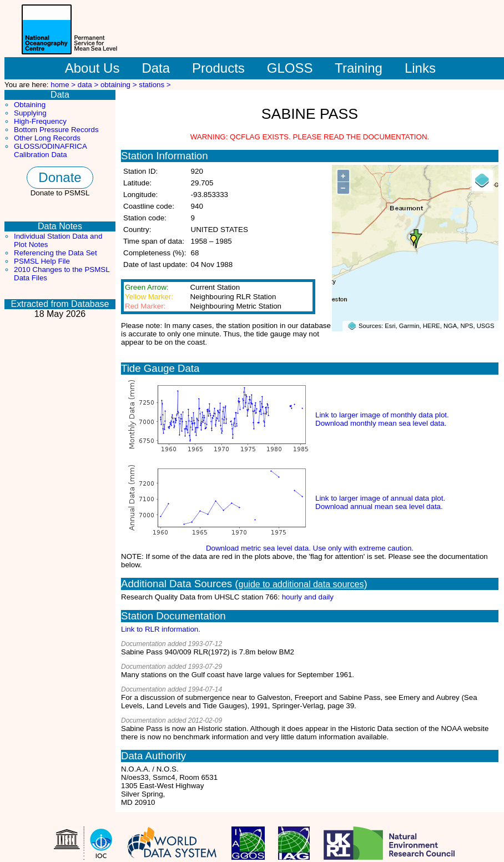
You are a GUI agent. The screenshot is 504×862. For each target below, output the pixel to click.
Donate (60, 177)
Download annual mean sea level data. (379, 506)
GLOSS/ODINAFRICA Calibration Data (50, 150)
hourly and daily (308, 597)
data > (89, 85)
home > (64, 85)
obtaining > (120, 85)
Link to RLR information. (161, 629)
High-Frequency (40, 121)
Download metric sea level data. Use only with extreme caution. (310, 548)
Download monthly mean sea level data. (381, 423)
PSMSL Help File (42, 261)
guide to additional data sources (301, 584)
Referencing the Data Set (56, 253)
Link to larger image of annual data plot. (380, 498)
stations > (155, 85)
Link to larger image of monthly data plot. (382, 415)
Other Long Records (47, 138)
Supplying (30, 113)
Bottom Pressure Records (56, 130)
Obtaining (30, 105)
